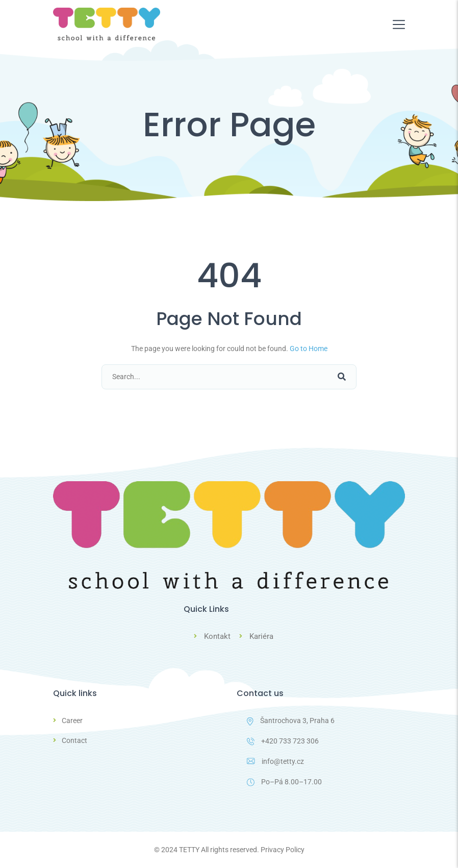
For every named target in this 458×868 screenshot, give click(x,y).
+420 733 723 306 (283, 741)
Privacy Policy (283, 850)
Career (72, 721)
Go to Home (309, 349)
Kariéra (261, 636)
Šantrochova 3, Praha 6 (291, 721)
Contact (74, 740)
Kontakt (217, 636)
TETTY (189, 850)
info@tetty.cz (275, 761)
